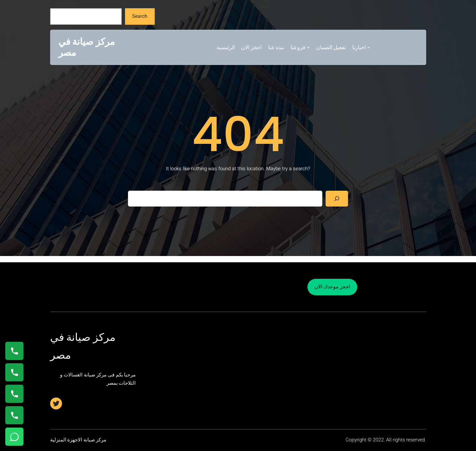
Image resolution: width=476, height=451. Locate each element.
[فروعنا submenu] (308, 47)
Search (140, 16)
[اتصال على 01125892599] (14, 415)
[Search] (337, 199)
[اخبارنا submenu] (369, 47)
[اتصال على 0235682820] (14, 372)
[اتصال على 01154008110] (14, 351)
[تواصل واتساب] (14, 437)
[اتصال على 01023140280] (14, 394)
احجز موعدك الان (332, 287)
